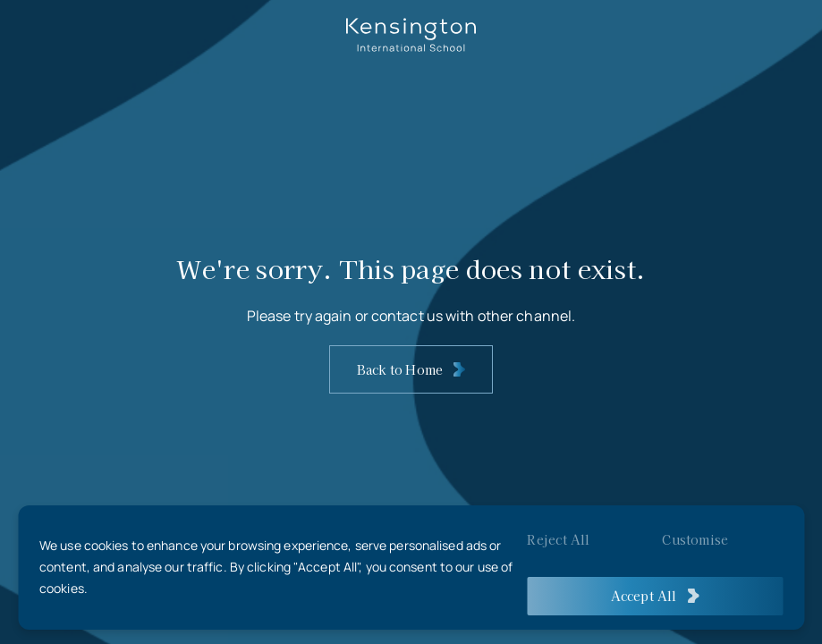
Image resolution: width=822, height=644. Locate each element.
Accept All (644, 596)
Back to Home (400, 369)
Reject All (558, 539)
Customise (695, 539)
